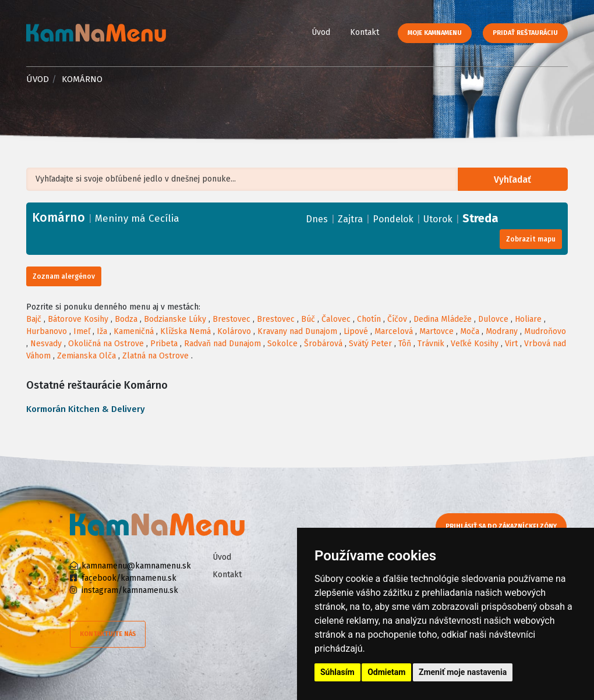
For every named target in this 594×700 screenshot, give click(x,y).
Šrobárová (323, 344)
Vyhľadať (514, 180)
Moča (470, 331)
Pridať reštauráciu (525, 33)
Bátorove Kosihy (78, 319)
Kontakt (365, 32)
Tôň (405, 344)
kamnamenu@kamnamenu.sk (136, 566)
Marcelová (394, 331)
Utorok (438, 219)
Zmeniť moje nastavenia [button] (463, 672)
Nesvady (46, 344)
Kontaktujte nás (108, 634)
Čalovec (336, 319)
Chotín (369, 319)
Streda (480, 218)
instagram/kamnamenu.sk (130, 590)
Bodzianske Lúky (175, 319)
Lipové (356, 331)
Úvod (321, 32)
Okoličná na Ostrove (106, 344)
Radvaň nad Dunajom (222, 344)
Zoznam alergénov (64, 276)
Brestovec (231, 319)
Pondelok (393, 219)
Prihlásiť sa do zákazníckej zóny (502, 526)
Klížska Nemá (185, 331)
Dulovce (493, 319)
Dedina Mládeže (443, 319)
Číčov (397, 319)
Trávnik (431, 344)
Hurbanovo (47, 331)
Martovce (436, 331)
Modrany (502, 331)
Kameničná (134, 331)
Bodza (126, 319)
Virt (511, 344)
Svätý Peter (370, 344)
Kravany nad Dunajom (297, 331)
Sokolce (282, 344)
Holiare (528, 319)
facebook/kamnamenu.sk (129, 578)
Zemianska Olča (86, 356)
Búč (308, 319)
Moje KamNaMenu (435, 33)
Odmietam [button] (386, 672)
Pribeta (164, 344)
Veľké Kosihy (475, 344)
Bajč (34, 319)
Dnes (317, 219)
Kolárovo (234, 331)
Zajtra (350, 219)
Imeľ (82, 331)
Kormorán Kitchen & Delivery (86, 409)
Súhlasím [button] (337, 672)
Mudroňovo (545, 331)
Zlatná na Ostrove (155, 356)
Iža (102, 331)
